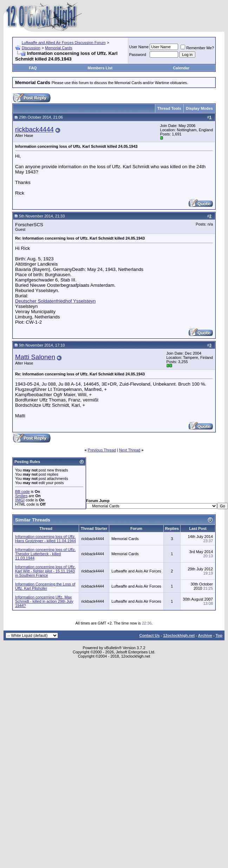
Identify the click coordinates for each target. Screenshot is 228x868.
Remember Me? (197, 48)
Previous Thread (102, 450)
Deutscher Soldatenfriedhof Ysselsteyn (55, 301)
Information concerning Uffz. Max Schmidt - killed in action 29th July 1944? (44, 601)
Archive (205, 635)
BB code (22, 492)
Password (138, 55)
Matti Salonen (35, 357)
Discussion (31, 48)
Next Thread (130, 450)
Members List (100, 68)
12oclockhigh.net (179, 635)
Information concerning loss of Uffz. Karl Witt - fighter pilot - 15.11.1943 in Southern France (45, 571)
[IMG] (20, 500)
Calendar (181, 68)
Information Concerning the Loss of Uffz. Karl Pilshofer (45, 586)
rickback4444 (34, 129)
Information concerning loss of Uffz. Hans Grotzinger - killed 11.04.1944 (45, 539)
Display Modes (199, 108)
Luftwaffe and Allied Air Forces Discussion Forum (64, 43)
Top (219, 635)
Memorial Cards (59, 48)
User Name (139, 47)
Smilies (21, 496)
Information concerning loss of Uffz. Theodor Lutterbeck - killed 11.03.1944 (45, 554)
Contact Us (149, 635)
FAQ (33, 68)
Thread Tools (169, 108)
